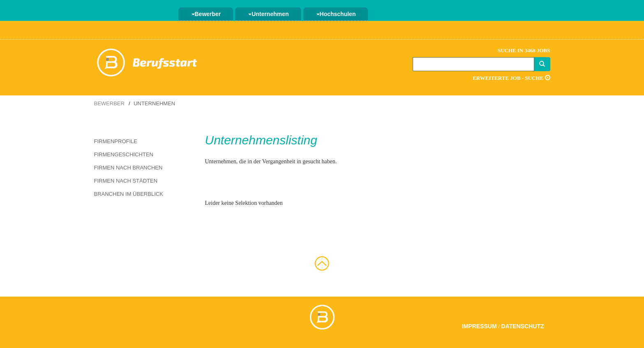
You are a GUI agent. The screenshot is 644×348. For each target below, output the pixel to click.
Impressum (479, 326)
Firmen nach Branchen (128, 168)
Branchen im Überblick (129, 194)
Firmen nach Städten (126, 181)
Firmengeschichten (124, 154)
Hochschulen (336, 14)
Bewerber (206, 14)
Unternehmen (268, 14)
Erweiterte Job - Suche (511, 78)
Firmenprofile (116, 141)
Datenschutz (523, 326)
